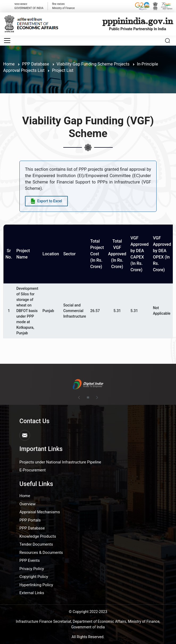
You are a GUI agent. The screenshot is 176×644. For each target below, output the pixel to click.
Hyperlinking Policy (36, 585)
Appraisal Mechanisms (40, 512)
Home (9, 64)
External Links (32, 593)
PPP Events (30, 560)
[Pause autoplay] (88, 398)
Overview (28, 504)
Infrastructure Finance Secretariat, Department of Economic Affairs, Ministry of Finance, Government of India (88, 624)
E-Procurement (33, 470)
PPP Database (32, 528)
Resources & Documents (41, 553)
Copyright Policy (34, 577)
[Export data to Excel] (46, 201)
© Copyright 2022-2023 (88, 612)
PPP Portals (30, 520)
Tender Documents (36, 544)
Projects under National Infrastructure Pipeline (60, 462)
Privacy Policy (32, 569)
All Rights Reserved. (88, 637)
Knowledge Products (38, 536)
